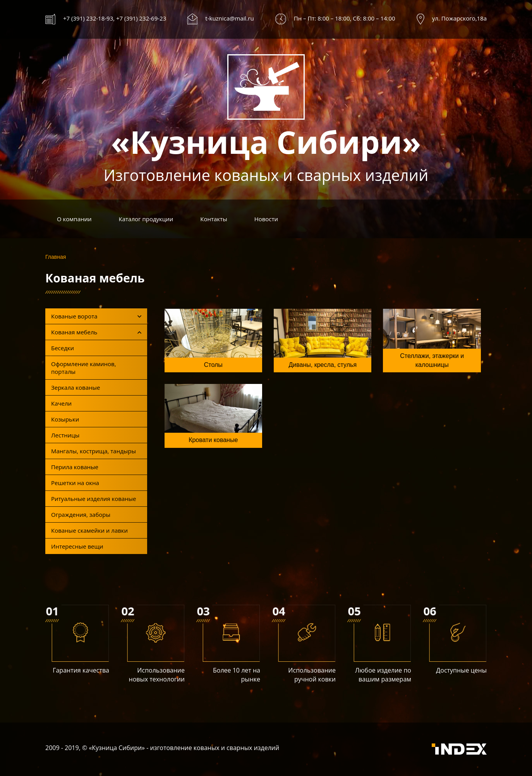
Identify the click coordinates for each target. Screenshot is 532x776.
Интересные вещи (77, 546)
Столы (213, 365)
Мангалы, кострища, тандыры (94, 451)
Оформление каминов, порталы (84, 368)
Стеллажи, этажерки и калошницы (432, 360)
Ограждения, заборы (81, 514)
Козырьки (65, 419)
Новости (266, 219)
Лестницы (65, 435)
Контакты (214, 219)
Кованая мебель (96, 332)
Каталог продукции (146, 219)
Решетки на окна (75, 483)
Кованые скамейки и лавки (89, 530)
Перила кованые (75, 467)
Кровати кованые (213, 440)
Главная (56, 257)
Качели (61, 403)
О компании (74, 219)
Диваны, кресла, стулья (323, 365)
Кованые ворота (96, 316)
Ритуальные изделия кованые (94, 499)
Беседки (63, 348)
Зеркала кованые (76, 387)
